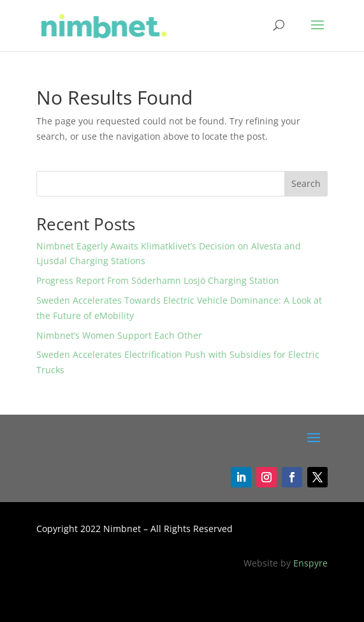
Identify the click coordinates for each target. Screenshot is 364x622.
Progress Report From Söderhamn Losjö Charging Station (158, 280)
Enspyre (310, 563)
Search (306, 183)
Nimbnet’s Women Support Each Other (119, 335)
